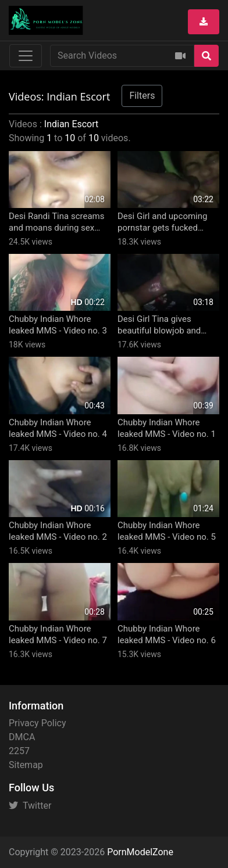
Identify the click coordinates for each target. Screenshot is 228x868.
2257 (19, 751)
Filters (142, 96)
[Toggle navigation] (26, 56)
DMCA (22, 737)
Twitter (30, 806)
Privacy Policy (38, 723)
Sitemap (26, 765)
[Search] (206, 56)
